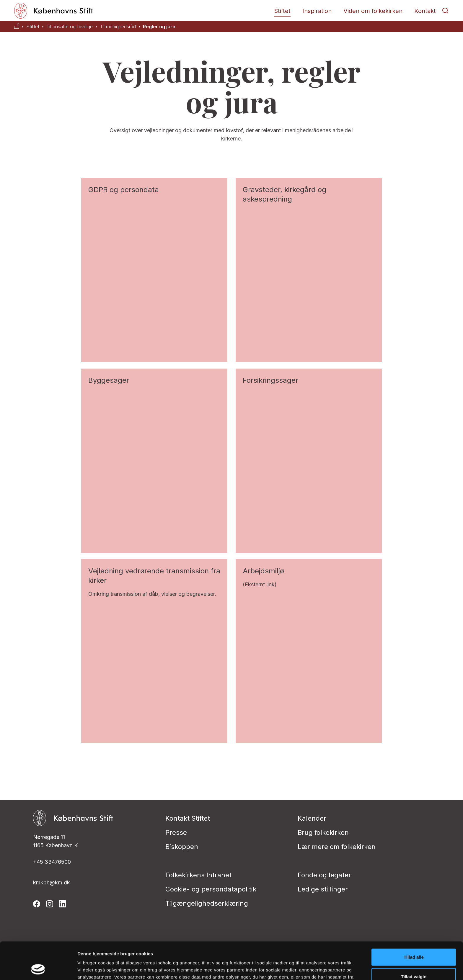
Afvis (414, 961)
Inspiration (317, 11)
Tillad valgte (414, 941)
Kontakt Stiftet (188, 818)
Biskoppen (182, 847)
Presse (176, 832)
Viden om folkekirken (373, 11)
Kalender (312, 818)
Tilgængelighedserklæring (207, 903)
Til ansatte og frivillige (70, 27)
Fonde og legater (324, 875)
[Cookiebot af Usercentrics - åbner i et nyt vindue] (38, 968)
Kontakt (425, 11)
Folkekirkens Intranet (198, 875)
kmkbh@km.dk (52, 882)
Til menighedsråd (118, 27)
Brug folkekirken (323, 832)
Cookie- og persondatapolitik (211, 889)
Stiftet (282, 11)
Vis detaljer (307, 968)
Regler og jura (159, 27)
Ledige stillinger (323, 889)
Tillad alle (414, 922)
